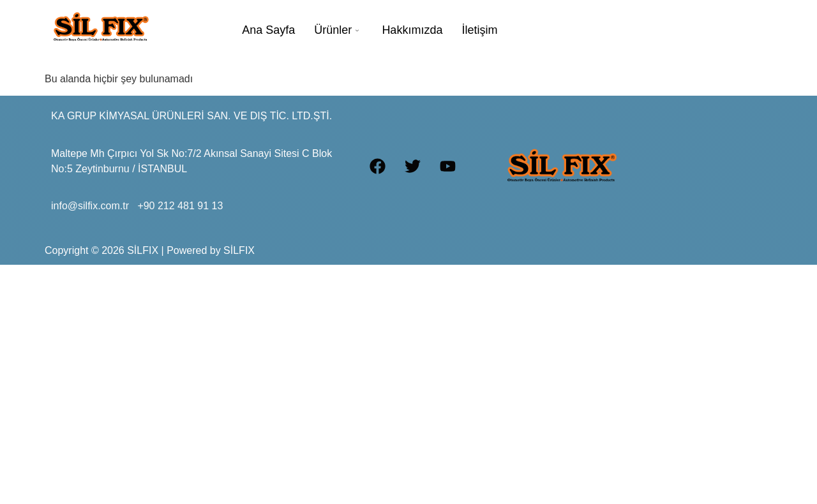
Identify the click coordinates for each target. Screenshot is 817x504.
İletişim (479, 30)
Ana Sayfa (268, 30)
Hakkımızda (412, 30)
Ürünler (336, 30)
